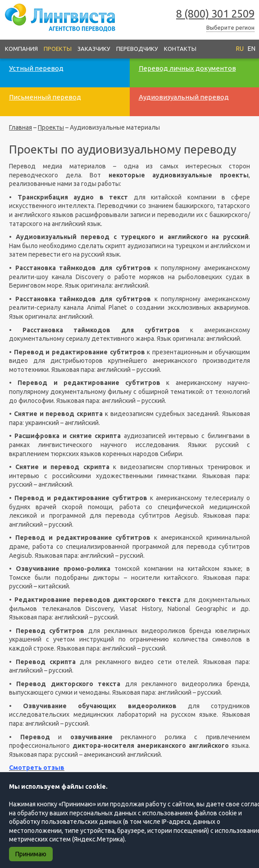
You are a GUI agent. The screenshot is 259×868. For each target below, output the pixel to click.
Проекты (58, 49)
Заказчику (94, 49)
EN (252, 49)
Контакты (180, 49)
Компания (21, 49)
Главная (20, 127)
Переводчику (137, 49)
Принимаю (31, 854)
